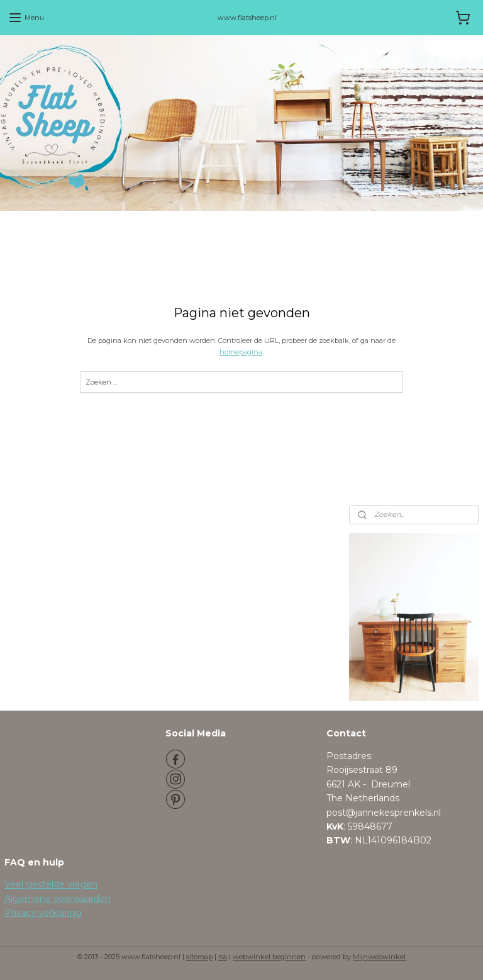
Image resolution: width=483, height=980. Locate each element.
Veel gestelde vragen (51, 884)
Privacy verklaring (43, 913)
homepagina (241, 351)
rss (223, 957)
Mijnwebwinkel (379, 957)
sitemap (199, 957)
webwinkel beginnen (269, 957)
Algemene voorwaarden (58, 899)
